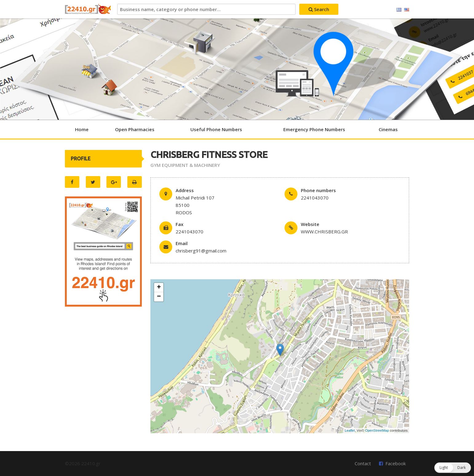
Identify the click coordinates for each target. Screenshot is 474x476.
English (407, 10)
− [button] (159, 297)
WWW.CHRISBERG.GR (324, 232)
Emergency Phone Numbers (314, 129)
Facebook (396, 463)
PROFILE (81, 159)
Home (82, 129)
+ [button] (159, 288)
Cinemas (388, 129)
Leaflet (350, 430)
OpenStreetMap (377, 430)
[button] (453, 468)
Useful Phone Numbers (216, 129)
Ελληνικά (399, 10)
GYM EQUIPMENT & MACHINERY (185, 165)
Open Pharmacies (135, 129)
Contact (363, 463)
